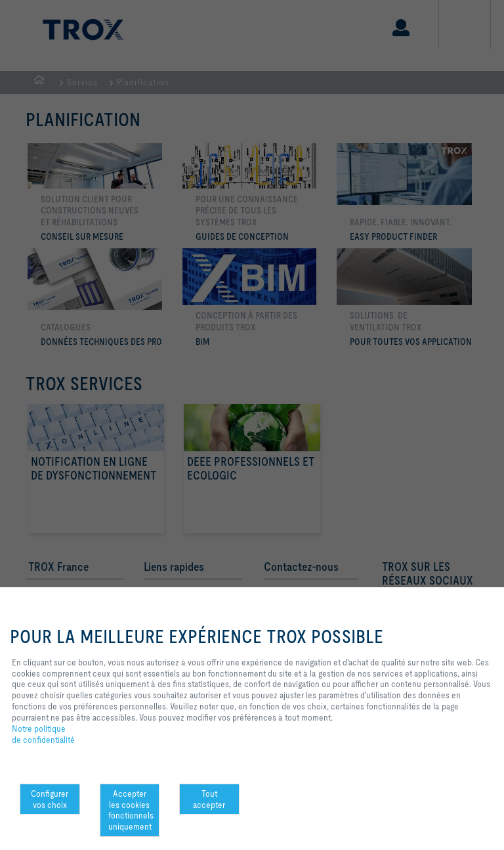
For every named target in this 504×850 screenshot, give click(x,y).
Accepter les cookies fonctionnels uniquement (131, 810)
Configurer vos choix (50, 799)
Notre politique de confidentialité (43, 734)
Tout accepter (209, 799)
